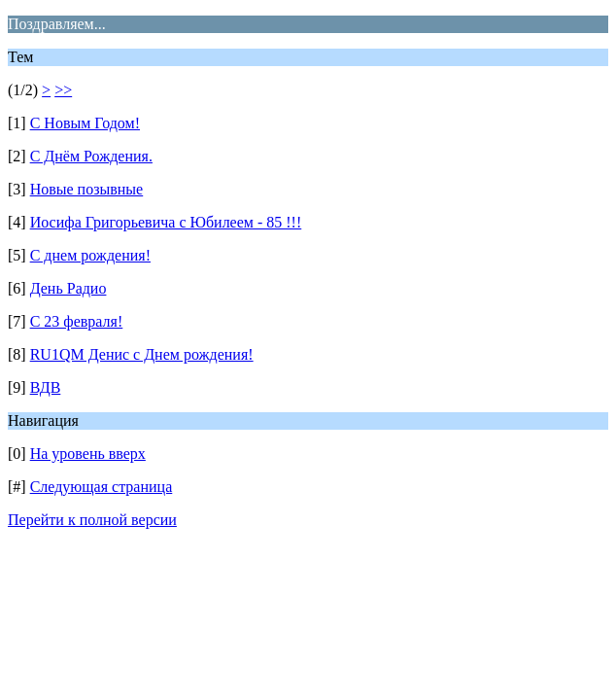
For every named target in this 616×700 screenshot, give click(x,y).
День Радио (68, 288)
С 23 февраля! (77, 321)
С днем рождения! (90, 255)
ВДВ (46, 387)
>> (63, 90)
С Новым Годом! (85, 123)
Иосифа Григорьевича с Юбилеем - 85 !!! (166, 222)
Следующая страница (102, 487)
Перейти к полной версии (92, 520)
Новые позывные (87, 189)
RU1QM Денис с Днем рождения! (142, 354)
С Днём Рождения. (91, 156)
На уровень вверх (88, 454)
